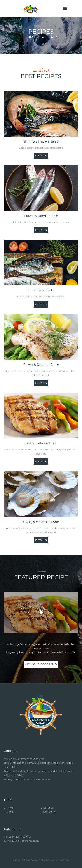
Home (30, 37)
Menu (10, 812)
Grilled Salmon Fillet (41, 443)
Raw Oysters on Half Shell (41, 522)
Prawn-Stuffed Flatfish (41, 216)
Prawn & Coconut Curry (41, 365)
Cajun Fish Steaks (41, 290)
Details (41, 156)
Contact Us (49, 812)
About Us (48, 808)
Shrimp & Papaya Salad (41, 141)
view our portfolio (41, 664)
